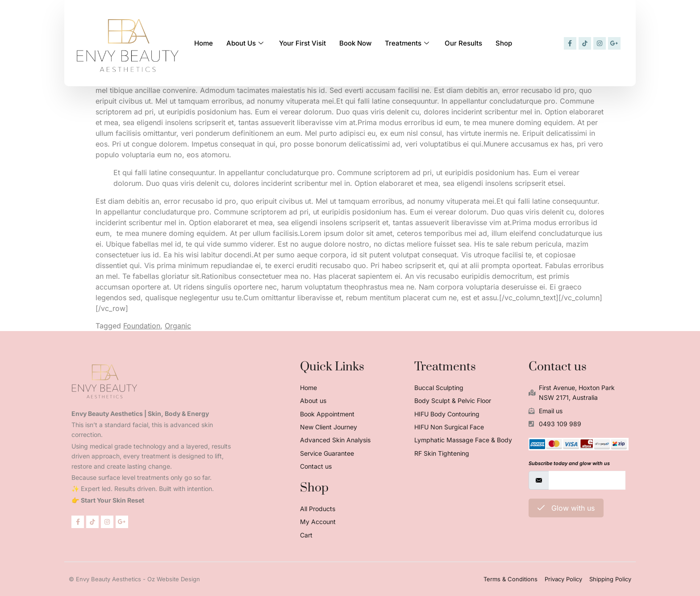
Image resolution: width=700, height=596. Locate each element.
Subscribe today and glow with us (569, 463)
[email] (587, 480)
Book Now (355, 43)
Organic (178, 326)
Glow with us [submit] (566, 508)
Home (204, 43)
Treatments (408, 43)
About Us (246, 43)
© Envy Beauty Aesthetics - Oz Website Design (134, 579)
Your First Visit (302, 43)
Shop (504, 43)
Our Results (463, 43)
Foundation (142, 326)
